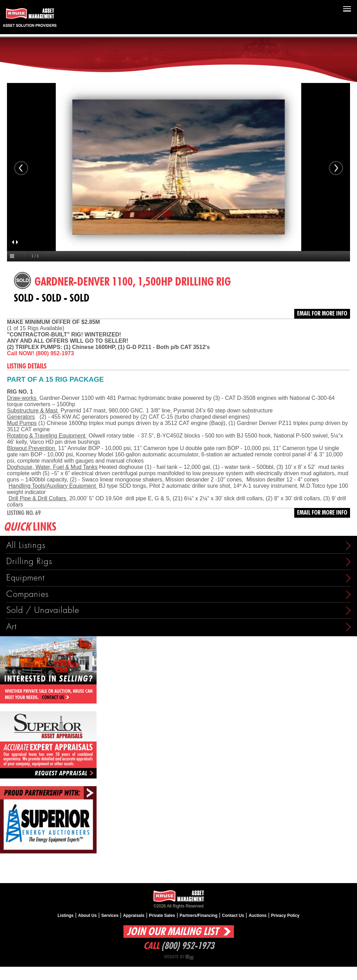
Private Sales (162, 916)
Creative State (189, 957)
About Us (87, 916)
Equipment (25, 578)
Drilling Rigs (29, 561)
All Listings (26, 545)
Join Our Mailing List (173, 932)
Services (110, 916)
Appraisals (134, 916)
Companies (28, 594)
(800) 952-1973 (188, 946)
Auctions (257, 916)
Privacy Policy (285, 916)
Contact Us (233, 916)
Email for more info (322, 314)
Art (12, 627)
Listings (66, 916)
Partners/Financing (199, 916)
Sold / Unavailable (43, 610)
